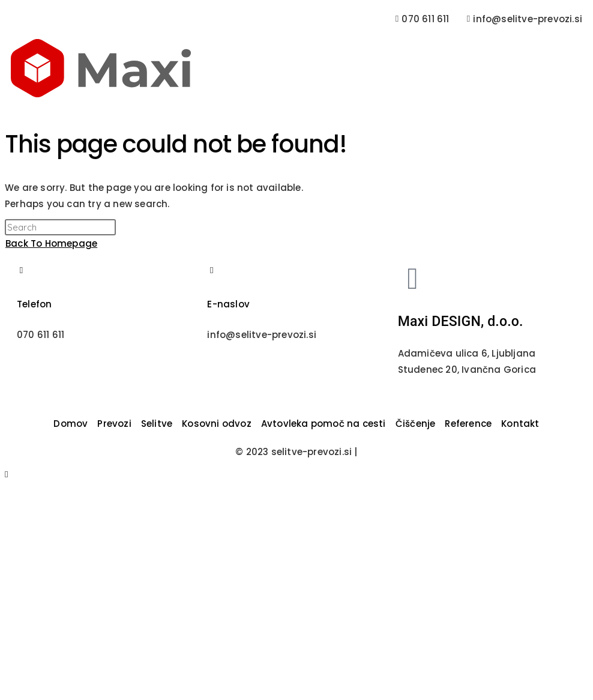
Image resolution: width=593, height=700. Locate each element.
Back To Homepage (51, 243)
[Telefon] (21, 270)
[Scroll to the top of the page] (7, 474)
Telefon (34, 304)
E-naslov (228, 304)
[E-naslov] (212, 270)
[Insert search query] (60, 227)
